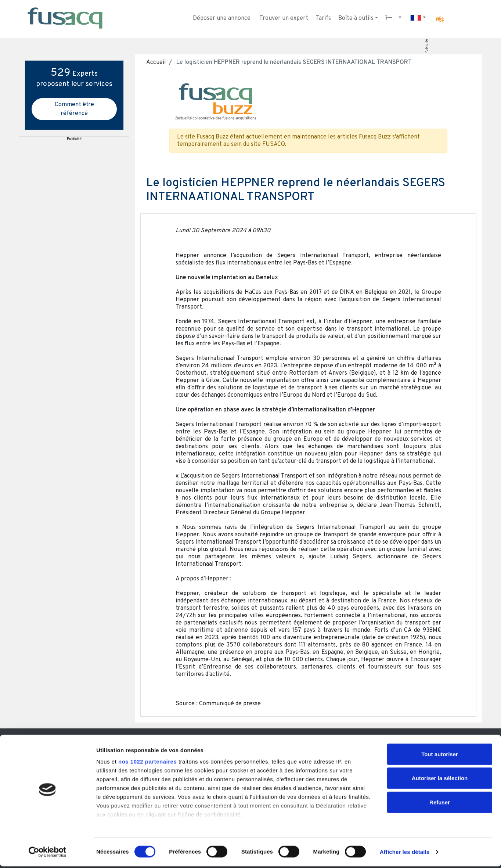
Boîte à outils (356, 18)
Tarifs (323, 18)
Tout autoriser (440, 756)
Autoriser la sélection (440, 780)
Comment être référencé (74, 109)
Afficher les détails (405, 853)
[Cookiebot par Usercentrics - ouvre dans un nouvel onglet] (48, 854)
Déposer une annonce (222, 18)
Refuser (440, 804)
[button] (440, 19)
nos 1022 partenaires (147, 763)
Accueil (156, 62)
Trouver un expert (284, 18)
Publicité (427, 46)
